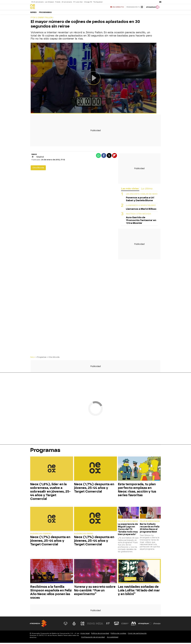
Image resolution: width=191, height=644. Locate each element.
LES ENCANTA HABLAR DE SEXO (142, 195)
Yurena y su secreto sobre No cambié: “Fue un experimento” (95, 592)
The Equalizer (97, 2)
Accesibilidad (113, 638)
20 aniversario (38, 2)
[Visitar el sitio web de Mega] (100, 625)
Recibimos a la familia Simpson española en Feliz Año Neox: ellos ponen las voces (51, 593)
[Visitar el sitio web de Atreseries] (108, 625)
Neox (33, 358)
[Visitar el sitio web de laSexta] (74, 625)
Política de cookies (118, 635)
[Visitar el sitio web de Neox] (83, 625)
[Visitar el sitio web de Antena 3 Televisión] (66, 625)
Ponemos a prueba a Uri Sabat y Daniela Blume (140, 200)
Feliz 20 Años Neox (128, 523)
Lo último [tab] (147, 190)
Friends (57, 2)
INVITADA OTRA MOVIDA (138, 215)
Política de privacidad (100, 635)
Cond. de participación (137, 635)
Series (33, 13)
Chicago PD (87, 2)
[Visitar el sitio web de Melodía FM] (134, 625)
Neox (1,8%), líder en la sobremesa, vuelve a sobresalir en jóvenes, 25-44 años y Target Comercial (50, 493)
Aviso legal (85, 635)
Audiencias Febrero (41, 535)
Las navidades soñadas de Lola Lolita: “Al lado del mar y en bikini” (139, 592)
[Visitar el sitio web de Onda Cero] (117, 625)
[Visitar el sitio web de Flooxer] (157, 625)
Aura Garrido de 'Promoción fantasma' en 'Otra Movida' (141, 221)
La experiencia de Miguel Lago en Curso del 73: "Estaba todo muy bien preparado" (128, 530)
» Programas (41, 358)
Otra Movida (38, 169)
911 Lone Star (77, 2)
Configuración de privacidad (93, 638)
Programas (45, 13)
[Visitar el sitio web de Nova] (91, 625)
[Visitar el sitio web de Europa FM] (125, 625)
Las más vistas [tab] (130, 190)
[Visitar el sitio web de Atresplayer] (145, 625)
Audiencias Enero (84, 535)
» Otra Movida (53, 358)
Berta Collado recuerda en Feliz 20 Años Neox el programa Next (150, 529)
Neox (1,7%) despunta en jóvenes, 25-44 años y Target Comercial (94, 489)
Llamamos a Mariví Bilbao (141, 207)
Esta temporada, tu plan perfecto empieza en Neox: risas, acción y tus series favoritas (137, 491)
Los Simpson (49, 2)
